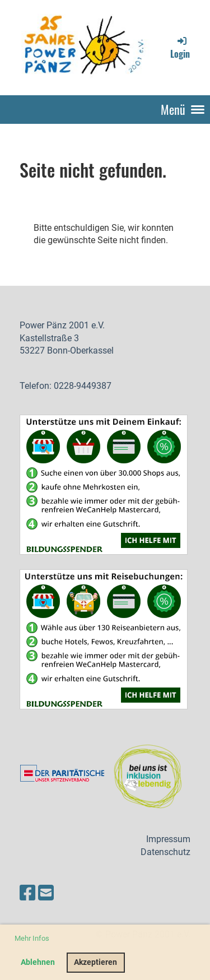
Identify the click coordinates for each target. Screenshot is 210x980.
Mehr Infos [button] (32, 938)
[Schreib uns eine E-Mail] (46, 893)
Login (180, 48)
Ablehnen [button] (38, 962)
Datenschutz (165, 852)
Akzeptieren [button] (95, 962)
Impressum (168, 839)
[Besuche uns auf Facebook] (27, 893)
